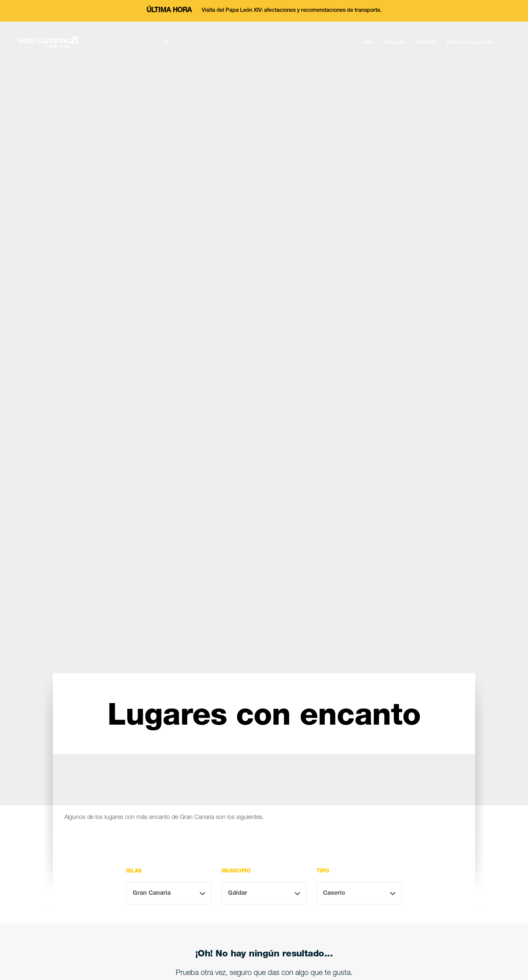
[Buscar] (221, 42)
